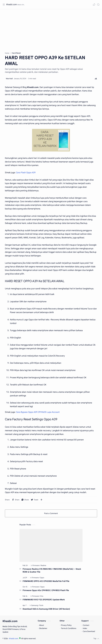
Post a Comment (51, 513)
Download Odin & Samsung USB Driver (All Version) (46, 609)
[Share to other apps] (41, 500)
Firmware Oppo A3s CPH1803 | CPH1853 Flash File (46, 590)
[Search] (98, 5)
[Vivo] (42, 596)
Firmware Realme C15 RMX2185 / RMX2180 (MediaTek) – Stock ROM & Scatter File (52, 570)
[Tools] (41, 605)
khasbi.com (12, 5)
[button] (94, 5)
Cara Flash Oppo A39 (26, 173)
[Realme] (43, 565)
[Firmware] (36, 565)
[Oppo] (42, 578)
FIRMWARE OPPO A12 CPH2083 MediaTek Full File (46, 581)
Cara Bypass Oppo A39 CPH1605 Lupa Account (38, 412)
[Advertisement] (51, 29)
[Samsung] (35, 605)
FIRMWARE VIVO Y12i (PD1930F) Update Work (44, 600)
